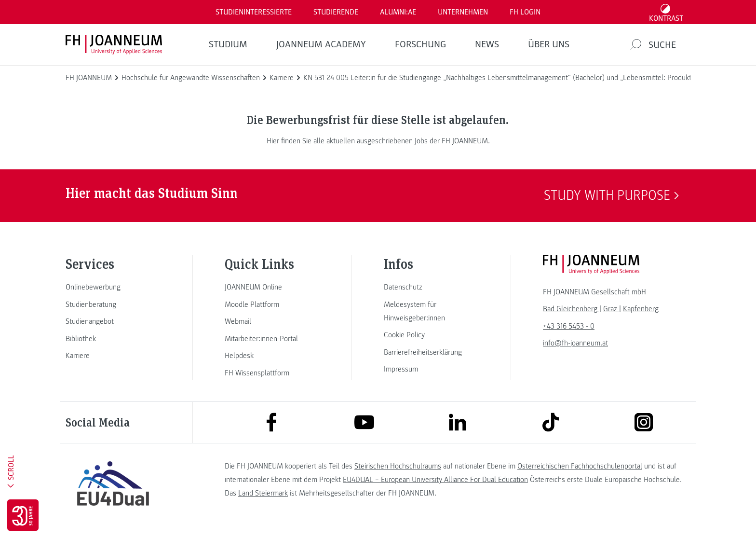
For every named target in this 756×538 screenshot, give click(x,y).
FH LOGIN (525, 12)
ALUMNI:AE (398, 12)
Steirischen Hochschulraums (398, 466)
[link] (113, 287)
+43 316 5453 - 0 (569, 326)
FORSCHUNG (420, 44)
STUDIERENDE (336, 12)
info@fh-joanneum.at (575, 343)
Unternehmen (463, 12)
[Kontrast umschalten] (666, 12)
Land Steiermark (263, 493)
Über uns (549, 44)
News (487, 44)
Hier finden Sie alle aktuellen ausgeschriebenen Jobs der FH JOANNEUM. (378, 141)
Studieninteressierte (254, 12)
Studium (228, 44)
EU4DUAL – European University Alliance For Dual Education (435, 480)
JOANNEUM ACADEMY (321, 44)
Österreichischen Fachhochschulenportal (580, 466)
